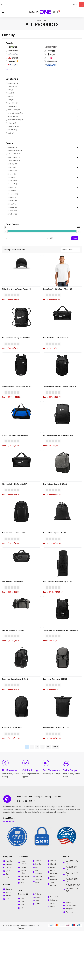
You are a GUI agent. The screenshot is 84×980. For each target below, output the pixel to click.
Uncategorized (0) (12, 126)
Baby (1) (9, 90)
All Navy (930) (11, 191)
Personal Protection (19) (14, 113)
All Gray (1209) (11, 181)
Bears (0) (9, 96)
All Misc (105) (11, 187)
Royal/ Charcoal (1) (13, 157)
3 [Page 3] (37, 747)
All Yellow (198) (11, 214)
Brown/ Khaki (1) (12, 147)
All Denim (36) (11, 177)
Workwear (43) (11, 130)
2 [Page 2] (32, 747)
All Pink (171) (11, 197)
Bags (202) (10, 93)
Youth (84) (10, 133)
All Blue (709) (11, 167)
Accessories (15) (12, 83)
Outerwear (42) (11, 106)
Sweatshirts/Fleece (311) (14, 120)
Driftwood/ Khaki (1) (13, 154)
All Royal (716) (11, 207)
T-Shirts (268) (11, 123)
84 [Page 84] (48, 747)
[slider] (6, 231)
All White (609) (11, 211)
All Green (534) (11, 184)
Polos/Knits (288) (12, 116)
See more (9, 69)
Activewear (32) (11, 86)
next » (56, 747)
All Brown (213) (11, 171)
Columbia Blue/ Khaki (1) (14, 151)
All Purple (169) (11, 201)
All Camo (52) (11, 174)
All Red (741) (11, 204)
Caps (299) (10, 100)
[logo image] (40, 12)
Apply (75, 238)
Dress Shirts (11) (12, 103)
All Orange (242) (12, 194)
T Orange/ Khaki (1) (13, 161)
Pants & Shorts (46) (13, 110)
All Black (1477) (11, 164)
